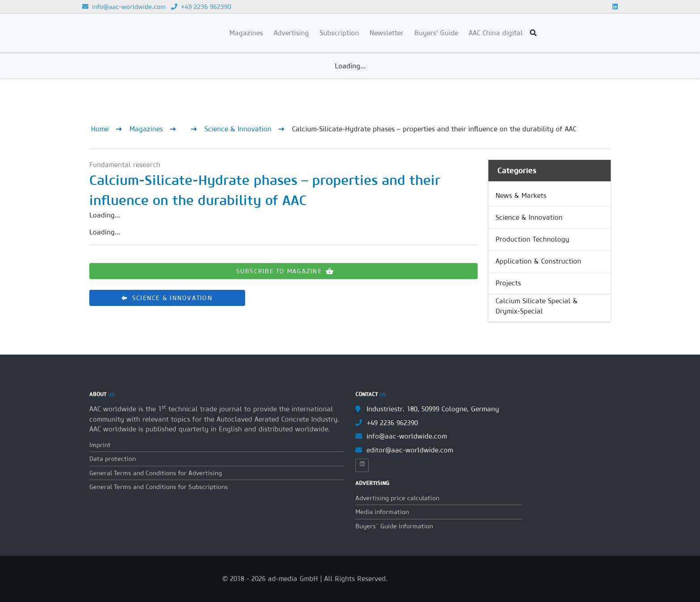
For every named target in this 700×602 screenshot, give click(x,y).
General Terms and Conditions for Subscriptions (159, 487)
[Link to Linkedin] (615, 7)
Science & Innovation (238, 129)
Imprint (100, 445)
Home (100, 129)
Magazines (146, 129)
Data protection (112, 459)
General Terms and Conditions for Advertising (156, 473)
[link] (550, 196)
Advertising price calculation (397, 498)
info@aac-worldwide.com (124, 7)
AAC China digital (496, 33)
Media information (382, 512)
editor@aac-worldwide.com (410, 450)
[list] (550, 251)
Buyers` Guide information (394, 526)
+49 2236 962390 (201, 7)
